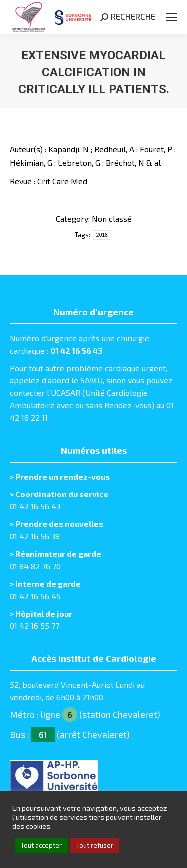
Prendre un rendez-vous (63, 476)
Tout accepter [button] (41, 845)
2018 (102, 235)
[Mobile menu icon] (171, 17)
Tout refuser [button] (95, 845)
